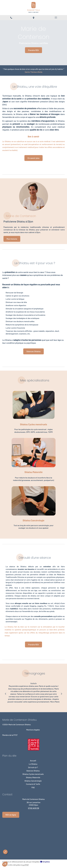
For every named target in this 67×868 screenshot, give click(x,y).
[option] (33, 693)
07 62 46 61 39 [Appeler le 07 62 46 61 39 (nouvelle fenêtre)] (33, 808)
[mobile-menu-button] (56, 18)
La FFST (25, 865)
